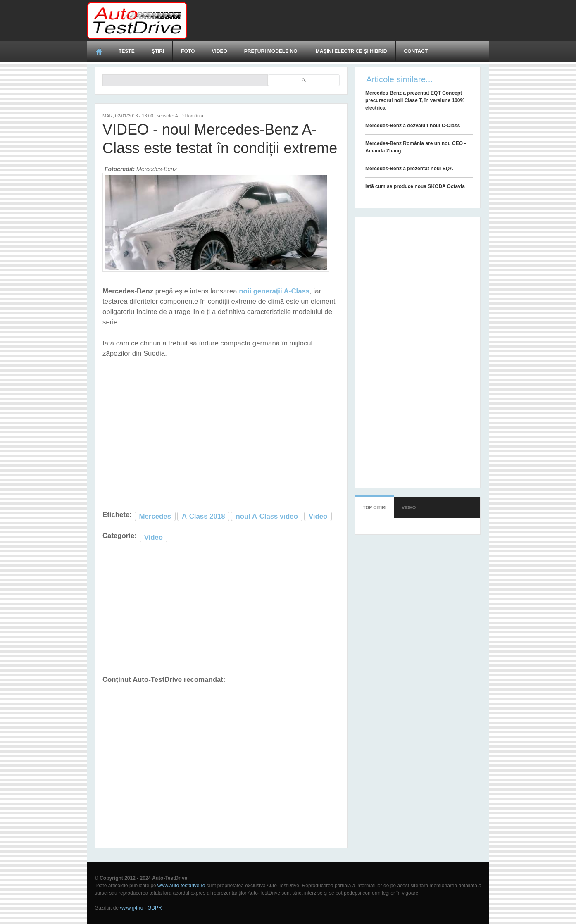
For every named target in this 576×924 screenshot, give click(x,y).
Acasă (99, 51)
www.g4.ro (131, 908)
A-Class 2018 (203, 516)
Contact (416, 51)
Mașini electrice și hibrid (351, 51)
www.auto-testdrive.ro (181, 886)
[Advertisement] (338, 21)
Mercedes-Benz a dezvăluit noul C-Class (413, 126)
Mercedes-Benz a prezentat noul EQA (409, 169)
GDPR (155, 908)
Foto (188, 51)
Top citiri (375, 507)
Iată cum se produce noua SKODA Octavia (415, 186)
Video (219, 51)
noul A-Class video (267, 516)
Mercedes (155, 516)
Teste (127, 51)
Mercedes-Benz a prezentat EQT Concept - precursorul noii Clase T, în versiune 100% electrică (415, 100)
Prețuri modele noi (271, 51)
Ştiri (158, 51)
